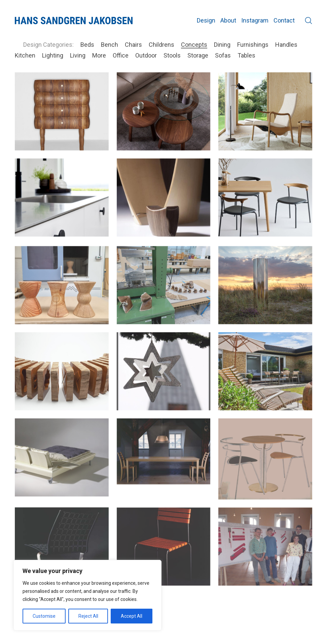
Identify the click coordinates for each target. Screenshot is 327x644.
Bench (110, 45)
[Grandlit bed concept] (62, 466)
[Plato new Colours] (62, 198)
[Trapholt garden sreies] (265, 380)
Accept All (132, 616)
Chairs (133, 45)
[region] (87, 595)
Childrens (161, 45)
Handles (286, 45)
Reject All (88, 616)
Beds (87, 45)
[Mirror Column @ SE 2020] (265, 294)
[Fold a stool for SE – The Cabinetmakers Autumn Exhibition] (164, 294)
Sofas (223, 55)
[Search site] (308, 21)
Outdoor (146, 55)
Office (121, 55)
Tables (246, 55)
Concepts (194, 45)
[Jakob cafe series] (265, 468)
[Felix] (164, 555)
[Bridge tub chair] (265, 198)
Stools (172, 55)
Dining (222, 45)
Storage (198, 55)
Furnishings (253, 45)
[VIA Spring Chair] (62, 556)
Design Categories (48, 45)
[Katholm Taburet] (62, 294)
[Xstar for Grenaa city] (164, 380)
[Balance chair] (265, 111)
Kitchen (25, 55)
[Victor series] (164, 460)
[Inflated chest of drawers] (62, 111)
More (99, 55)
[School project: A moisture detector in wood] (265, 555)
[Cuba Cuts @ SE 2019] (62, 380)
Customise (44, 616)
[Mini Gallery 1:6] (164, 198)
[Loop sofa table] (164, 111)
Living (78, 55)
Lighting (53, 55)
